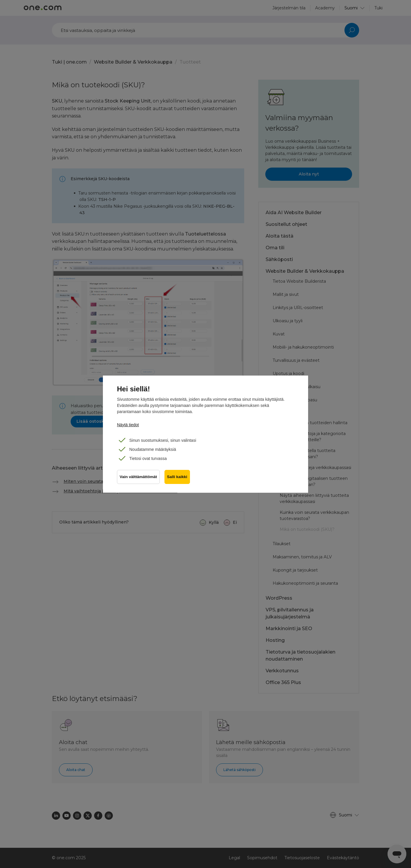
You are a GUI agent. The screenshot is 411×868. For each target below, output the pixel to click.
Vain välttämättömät (138, 477)
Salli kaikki (177, 477)
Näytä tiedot (128, 425)
